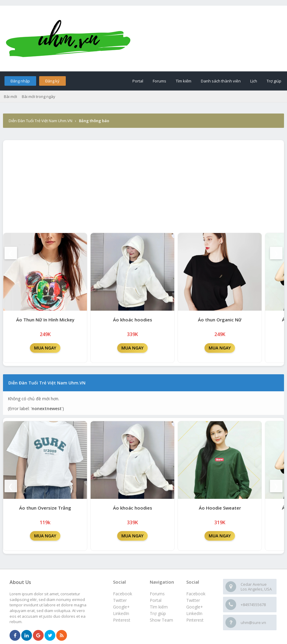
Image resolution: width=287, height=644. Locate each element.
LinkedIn (194, 613)
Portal (138, 81)
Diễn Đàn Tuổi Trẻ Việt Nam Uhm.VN (41, 121)
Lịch (254, 81)
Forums (159, 81)
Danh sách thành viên (221, 81)
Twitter (193, 600)
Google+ (195, 607)
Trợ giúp (274, 81)
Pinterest (195, 620)
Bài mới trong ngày (39, 96)
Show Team (161, 620)
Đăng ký (52, 81)
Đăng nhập (20, 81)
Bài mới (10, 96)
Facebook (196, 594)
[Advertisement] (143, 185)
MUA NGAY (45, 348)
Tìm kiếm (184, 81)
